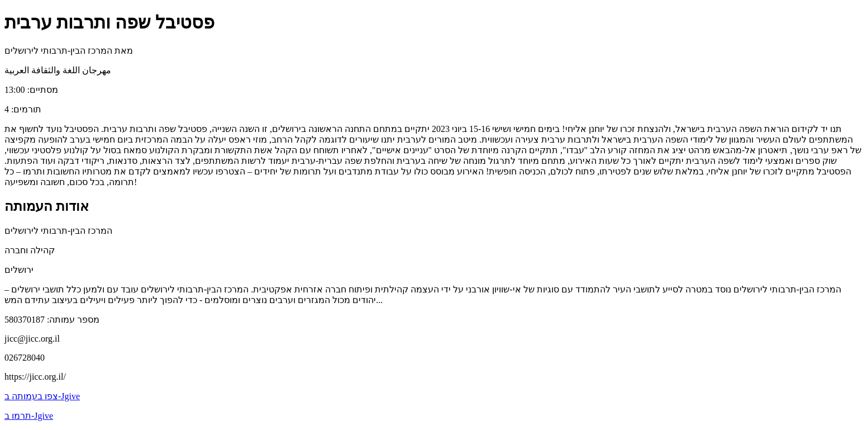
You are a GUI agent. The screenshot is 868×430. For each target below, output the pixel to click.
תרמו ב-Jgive (29, 416)
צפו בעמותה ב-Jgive (42, 396)
